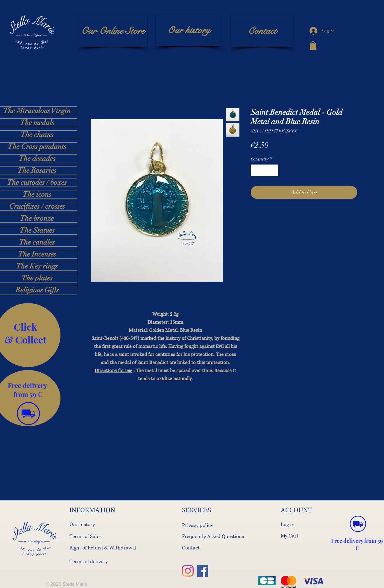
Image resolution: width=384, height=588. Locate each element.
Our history (82, 524)
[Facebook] (202, 571)
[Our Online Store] (113, 31)
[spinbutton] (265, 170)
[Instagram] (188, 571)
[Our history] (189, 30)
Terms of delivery (89, 562)
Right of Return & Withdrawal (103, 548)
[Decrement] (256, 170)
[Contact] (262, 31)
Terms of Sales (85, 536)
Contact (191, 548)
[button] (313, 46)
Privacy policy (198, 525)
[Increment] (273, 170)
